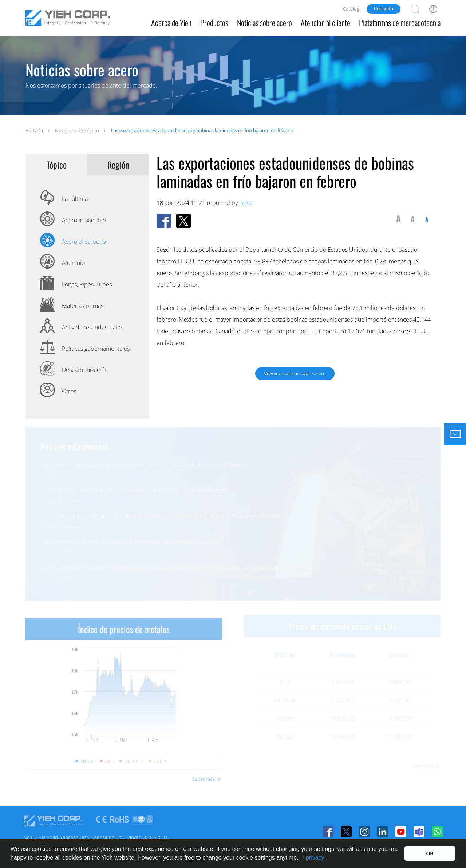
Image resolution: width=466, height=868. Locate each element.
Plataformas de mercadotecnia (400, 23)
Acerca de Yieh (171, 23)
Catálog (351, 9)
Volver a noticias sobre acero (295, 373)
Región (118, 165)
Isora (245, 203)
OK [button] (430, 853)
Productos (214, 23)
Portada (34, 130)
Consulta (384, 8)
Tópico (57, 165)
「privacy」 (315, 858)
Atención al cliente (325, 23)
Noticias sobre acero (264, 23)
